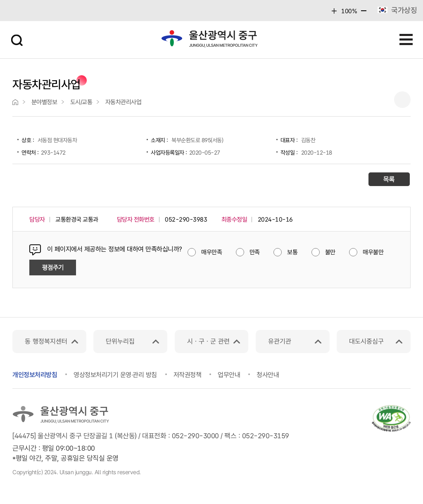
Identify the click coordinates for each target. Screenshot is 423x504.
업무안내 (229, 375)
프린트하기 (402, 100)
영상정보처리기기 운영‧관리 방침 (115, 375)
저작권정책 (188, 375)
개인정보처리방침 (35, 375)
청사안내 (268, 375)
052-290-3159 (266, 436)
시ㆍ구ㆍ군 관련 (208, 341)
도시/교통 (81, 102)
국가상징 (404, 10)
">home (15, 102)
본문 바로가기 (211, 0)
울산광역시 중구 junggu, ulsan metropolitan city (209, 38)
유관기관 (280, 341)
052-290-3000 (195, 436)
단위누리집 (120, 341)
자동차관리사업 (124, 102)
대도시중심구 (366, 341)
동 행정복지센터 (46, 341)
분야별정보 (44, 102)
